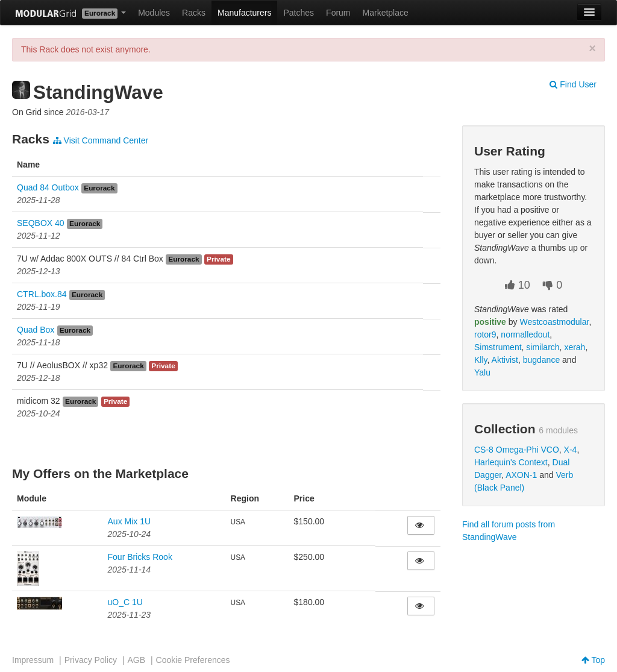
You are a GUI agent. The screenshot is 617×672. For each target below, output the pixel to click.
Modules (154, 13)
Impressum (33, 660)
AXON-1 (521, 475)
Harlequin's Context (511, 462)
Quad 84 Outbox (48, 187)
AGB (136, 660)
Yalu (482, 372)
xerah (575, 347)
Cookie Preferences (193, 660)
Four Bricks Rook (140, 557)
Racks (194, 13)
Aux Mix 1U (130, 521)
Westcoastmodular (554, 322)
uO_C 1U (125, 602)
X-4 (571, 450)
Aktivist (505, 360)
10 (518, 285)
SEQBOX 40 (41, 223)
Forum (338, 13)
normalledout (525, 334)
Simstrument (498, 347)
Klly (481, 360)
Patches (299, 13)
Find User (573, 84)
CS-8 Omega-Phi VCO (517, 450)
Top (593, 660)
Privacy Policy (91, 660)
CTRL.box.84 (42, 294)
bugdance (542, 360)
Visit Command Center (101, 140)
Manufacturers (244, 13)
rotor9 (485, 334)
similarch (543, 347)
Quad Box (36, 330)
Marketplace (386, 13)
